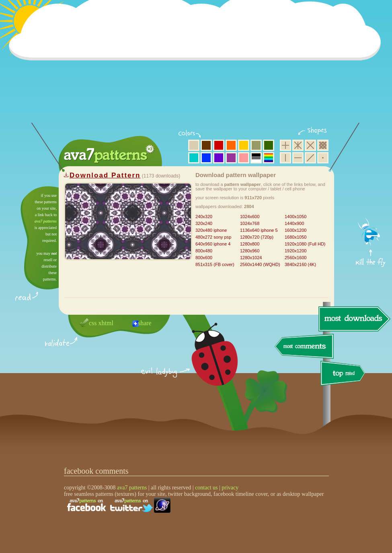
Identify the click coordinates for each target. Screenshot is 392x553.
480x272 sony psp (213, 237)
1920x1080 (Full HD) (305, 244)
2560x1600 (296, 258)
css (93, 323)
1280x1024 (251, 258)
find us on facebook (86, 505)
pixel (323, 145)
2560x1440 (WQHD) (260, 264)
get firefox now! (371, 189)
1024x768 (250, 223)
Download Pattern (105, 175)
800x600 (204, 258)
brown (206, 145)
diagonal (310, 158)
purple (231, 158)
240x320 (204, 217)
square (285, 145)
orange (231, 145)
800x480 (204, 251)
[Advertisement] (197, 66)
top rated (344, 375)
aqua (194, 158)
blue (206, 158)
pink (244, 158)
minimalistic (323, 158)
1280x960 (250, 251)
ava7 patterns (46, 221)
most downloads (353, 319)
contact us (206, 488)
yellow (244, 145)
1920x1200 (296, 251)
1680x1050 (296, 237)
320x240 (204, 223)
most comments (305, 347)
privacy (230, 488)
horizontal (298, 158)
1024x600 (250, 217)
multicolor (269, 158)
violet (219, 158)
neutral (256, 158)
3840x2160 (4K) (300, 264)
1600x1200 (296, 230)
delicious (207, 363)
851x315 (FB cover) (215, 264)
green (269, 145)
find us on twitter (131, 505)
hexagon (298, 145)
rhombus (310, 145)
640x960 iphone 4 (213, 244)
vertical (285, 158)
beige (194, 145)
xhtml (106, 323)
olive (256, 145)
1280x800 (250, 244)
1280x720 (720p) (257, 237)
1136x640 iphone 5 (259, 230)
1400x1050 (296, 217)
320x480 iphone (211, 230)
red (219, 145)
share (145, 323)
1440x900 (294, 223)
